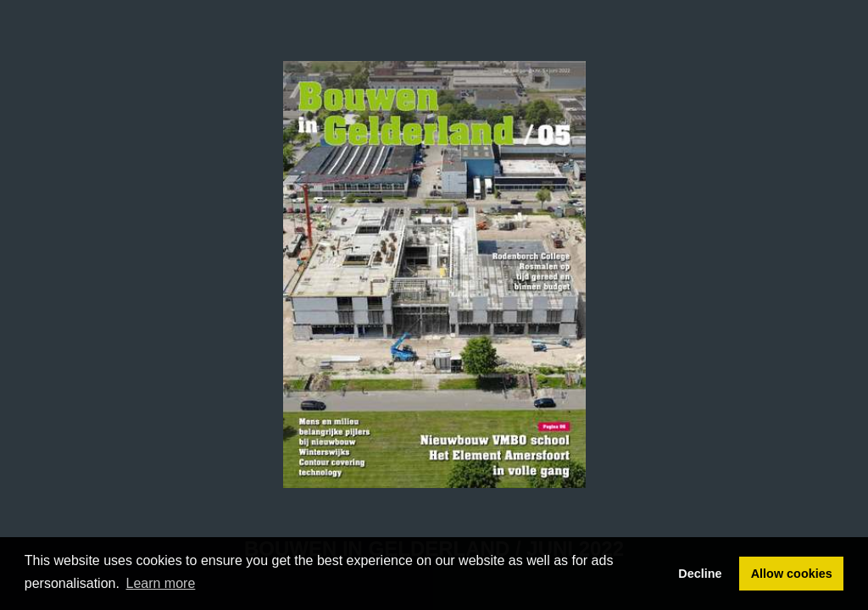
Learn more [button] (161, 583)
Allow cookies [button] (792, 574)
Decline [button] (700, 574)
